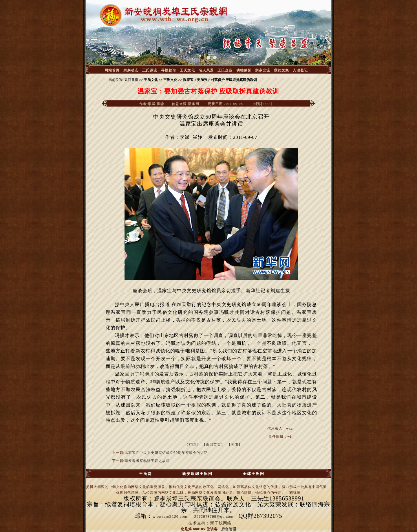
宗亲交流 (263, 70)
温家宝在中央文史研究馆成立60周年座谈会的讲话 (166, 453)
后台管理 (229, 529)
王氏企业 (225, 70)
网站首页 (112, 70)
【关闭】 (235, 445)
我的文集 (281, 70)
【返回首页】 (213, 445)
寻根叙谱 (169, 70)
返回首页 (131, 80)
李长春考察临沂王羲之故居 (147, 461)
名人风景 (206, 70)
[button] (202, 58)
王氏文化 (187, 70)
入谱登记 (300, 70)
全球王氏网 (254, 474)
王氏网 (146, 474)
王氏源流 (150, 70)
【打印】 (192, 445)
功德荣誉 (244, 70)
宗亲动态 (131, 70)
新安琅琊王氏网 (197, 474)
